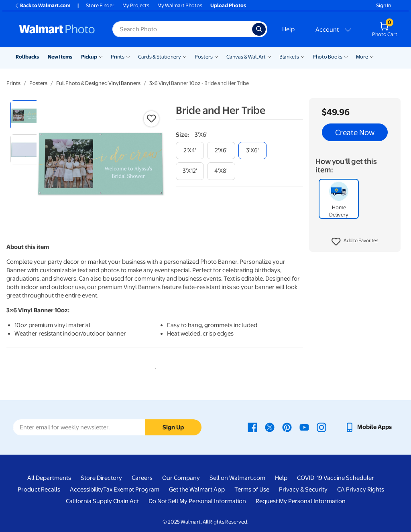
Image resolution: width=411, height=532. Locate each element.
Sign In (384, 5)
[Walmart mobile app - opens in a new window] (368, 427)
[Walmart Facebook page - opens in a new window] (252, 427)
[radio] (25, 115)
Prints (118, 57)
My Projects (136, 5)
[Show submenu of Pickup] (101, 56)
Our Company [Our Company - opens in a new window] (181, 478)
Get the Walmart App (197, 490)
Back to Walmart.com (42, 5)
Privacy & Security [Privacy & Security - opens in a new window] (303, 490)
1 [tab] (154, 367)
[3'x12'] (190, 171)
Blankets (289, 57)
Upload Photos (228, 5)
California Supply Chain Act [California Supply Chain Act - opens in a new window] (102, 501)
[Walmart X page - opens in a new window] (270, 427)
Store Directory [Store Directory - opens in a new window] (101, 478)
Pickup (89, 57)
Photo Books (328, 57)
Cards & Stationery (160, 57)
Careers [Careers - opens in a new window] (142, 478)
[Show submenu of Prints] (128, 56)
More (362, 57)
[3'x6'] (252, 151)
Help (288, 29)
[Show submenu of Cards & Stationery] (185, 56)
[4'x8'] (221, 171)
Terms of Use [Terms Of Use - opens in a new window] (252, 490)
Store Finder (100, 5)
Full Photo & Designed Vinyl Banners (98, 83)
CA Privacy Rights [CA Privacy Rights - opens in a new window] (361, 490)
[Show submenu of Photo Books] (346, 56)
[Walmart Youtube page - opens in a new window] (304, 427)
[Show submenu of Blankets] (303, 56)
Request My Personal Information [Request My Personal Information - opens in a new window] (301, 501)
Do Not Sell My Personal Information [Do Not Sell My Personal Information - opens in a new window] (197, 501)
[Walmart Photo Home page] (57, 29)
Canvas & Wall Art (246, 57)
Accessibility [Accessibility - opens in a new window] (86, 490)
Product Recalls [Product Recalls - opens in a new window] (39, 490)
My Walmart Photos (180, 5)
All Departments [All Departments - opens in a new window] (49, 478)
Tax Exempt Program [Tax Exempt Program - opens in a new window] (131, 490)
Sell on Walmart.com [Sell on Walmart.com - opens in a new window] (237, 478)
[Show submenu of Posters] (216, 56)
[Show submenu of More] (372, 56)
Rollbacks (27, 57)
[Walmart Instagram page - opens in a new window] (321, 427)
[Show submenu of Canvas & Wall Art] (269, 56)
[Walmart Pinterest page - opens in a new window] (287, 427)
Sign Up (173, 427)
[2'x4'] (190, 151)
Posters (204, 57)
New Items (60, 57)
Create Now (355, 132)
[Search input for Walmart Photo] (182, 29)
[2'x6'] (221, 151)
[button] (355, 242)
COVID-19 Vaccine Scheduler (336, 478)
